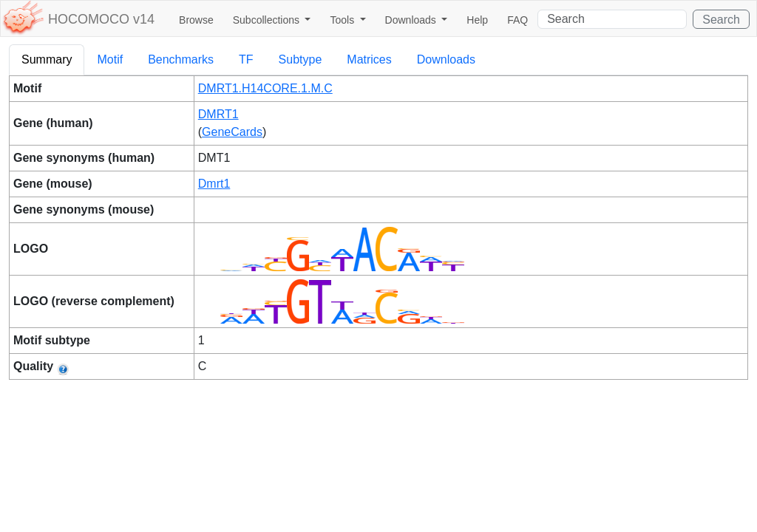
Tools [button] (343, 20)
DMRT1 (218, 114)
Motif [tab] (110, 59)
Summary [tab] (47, 59)
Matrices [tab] (369, 59)
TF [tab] (246, 59)
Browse (196, 20)
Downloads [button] (412, 20)
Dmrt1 (214, 184)
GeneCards (232, 132)
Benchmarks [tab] (181, 59)
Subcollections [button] (268, 20)
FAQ (517, 20)
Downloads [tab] (446, 59)
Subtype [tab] (301, 59)
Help (477, 20)
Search (721, 20)
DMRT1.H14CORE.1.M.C (265, 88)
